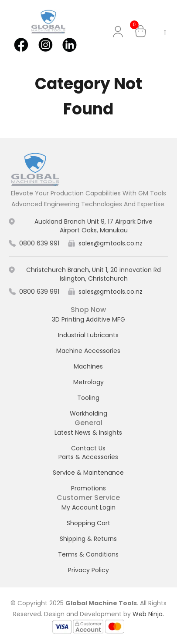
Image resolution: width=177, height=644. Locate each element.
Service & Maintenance (88, 473)
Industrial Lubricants (88, 335)
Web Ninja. (148, 614)
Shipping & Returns (88, 539)
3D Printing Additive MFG (88, 319)
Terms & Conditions (88, 554)
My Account (120, 32)
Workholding (88, 413)
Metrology (88, 382)
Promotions (88, 488)
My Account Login (88, 507)
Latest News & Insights (88, 433)
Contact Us (88, 448)
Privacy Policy (88, 570)
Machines (88, 366)
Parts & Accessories (88, 457)
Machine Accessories (88, 351)
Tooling (88, 398)
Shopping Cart (88, 523)
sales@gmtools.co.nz (111, 243)
